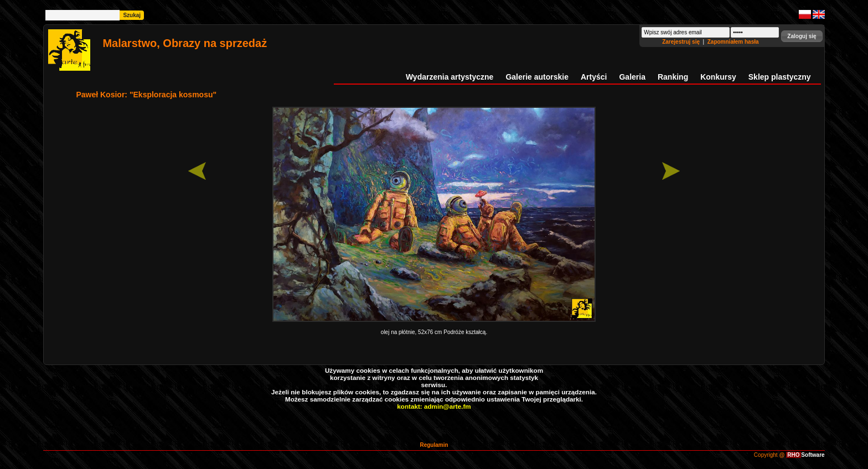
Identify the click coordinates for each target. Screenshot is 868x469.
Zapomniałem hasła (733, 42)
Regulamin (434, 445)
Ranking (673, 77)
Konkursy (718, 77)
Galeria (632, 77)
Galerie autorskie (537, 77)
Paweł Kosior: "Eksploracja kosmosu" (146, 95)
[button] (802, 36)
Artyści (594, 77)
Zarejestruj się (682, 42)
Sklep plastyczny (780, 77)
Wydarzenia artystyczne (449, 77)
